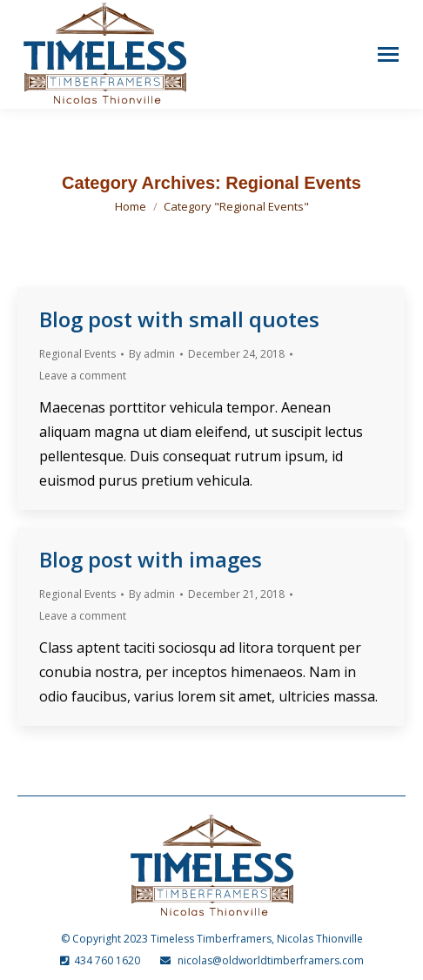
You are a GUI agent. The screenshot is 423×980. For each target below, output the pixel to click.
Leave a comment (83, 376)
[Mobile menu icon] (388, 54)
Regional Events (77, 354)
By (152, 354)
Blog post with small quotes (179, 319)
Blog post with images (151, 559)
